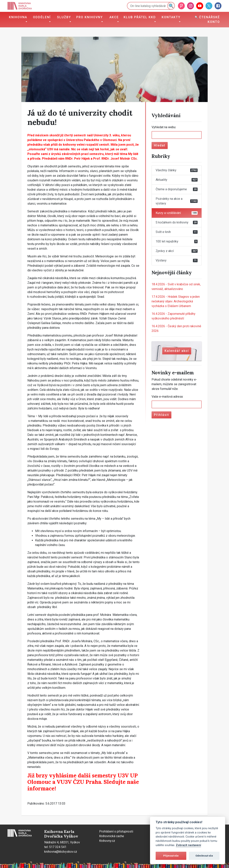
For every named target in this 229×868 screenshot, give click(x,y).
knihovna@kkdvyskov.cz (61, 852)
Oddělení (42, 17)
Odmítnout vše (204, 856)
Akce (114, 17)
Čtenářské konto (207, 19)
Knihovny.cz (107, 841)
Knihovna (18, 17)
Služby (64, 17)
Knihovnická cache (112, 836)
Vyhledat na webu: (164, 127)
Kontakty (171, 17)
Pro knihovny (90, 17)
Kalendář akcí (177, 351)
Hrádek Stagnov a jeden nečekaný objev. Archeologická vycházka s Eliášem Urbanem (176, 301)
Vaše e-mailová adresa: (167, 397)
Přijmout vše (171, 856)
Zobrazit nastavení (188, 845)
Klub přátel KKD (140, 17)
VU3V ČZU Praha (79, 782)
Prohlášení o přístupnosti (116, 831)
